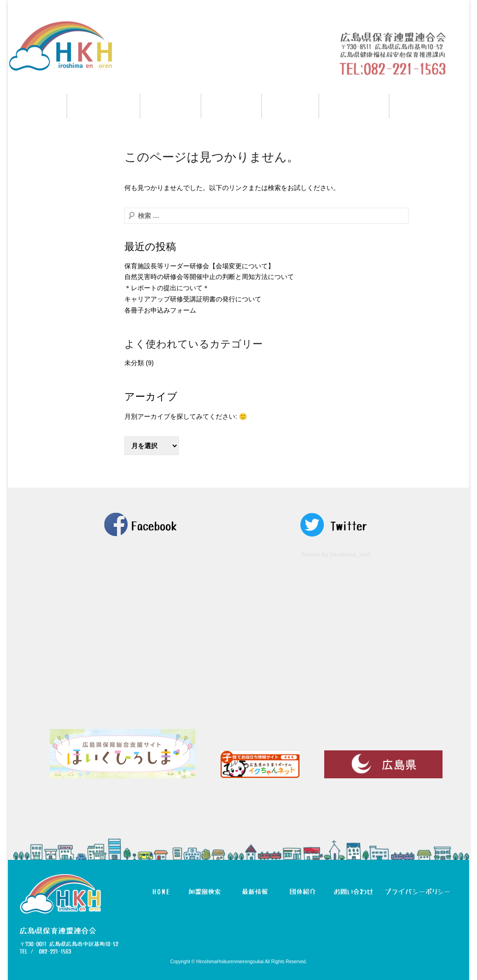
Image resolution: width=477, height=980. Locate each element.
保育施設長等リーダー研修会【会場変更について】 (199, 266)
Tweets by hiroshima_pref (335, 555)
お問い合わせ (429, 106)
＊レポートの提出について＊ (167, 288)
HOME (37, 106)
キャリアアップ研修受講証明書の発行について (193, 299)
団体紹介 (290, 106)
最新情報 (232, 106)
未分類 (134, 363)
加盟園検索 (104, 106)
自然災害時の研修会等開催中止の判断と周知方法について (209, 277)
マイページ (354, 106)
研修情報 (170, 106)
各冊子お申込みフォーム (160, 310)
